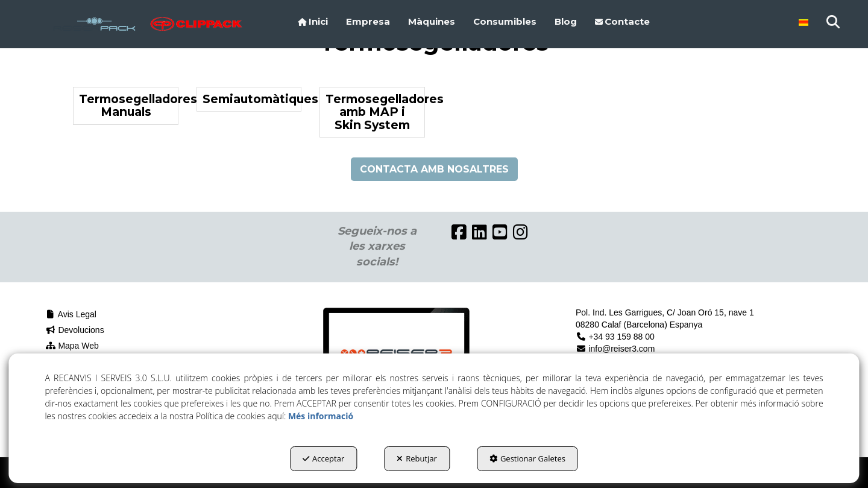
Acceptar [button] (323, 458)
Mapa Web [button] (72, 346)
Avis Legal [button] (71, 314)
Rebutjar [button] (417, 458)
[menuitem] (313, 22)
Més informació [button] (321, 416)
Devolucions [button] (75, 330)
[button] (94, 24)
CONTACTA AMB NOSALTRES (434, 169)
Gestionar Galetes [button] (527, 458)
